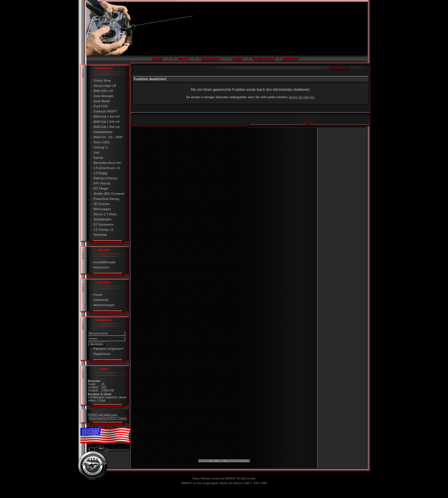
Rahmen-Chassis (105, 178)
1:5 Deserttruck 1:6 (107, 168)
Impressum (101, 267)
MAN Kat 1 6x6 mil (106, 122)
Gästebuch (101, 300)
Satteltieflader (103, 132)
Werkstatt (100, 235)
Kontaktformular (105, 262)
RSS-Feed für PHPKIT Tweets (108, 418)
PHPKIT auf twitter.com (102, 414)
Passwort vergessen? (108, 349)
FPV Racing (102, 183)
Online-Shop (102, 81)
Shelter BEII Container (109, 194)
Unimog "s (101, 147)
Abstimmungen (104, 305)
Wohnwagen (102, 209)
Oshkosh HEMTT (105, 111)
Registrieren (102, 354)
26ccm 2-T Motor (105, 214)
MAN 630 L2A (103, 91)
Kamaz (98, 158)
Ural (96, 152)
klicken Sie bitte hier (302, 97)
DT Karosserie (103, 224)
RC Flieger (101, 188)
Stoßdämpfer (103, 219)
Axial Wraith (102, 101)
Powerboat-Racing (106, 199)
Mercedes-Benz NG (107, 163)
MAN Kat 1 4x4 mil (106, 117)
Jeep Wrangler (104, 96)
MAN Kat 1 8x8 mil (106, 127)
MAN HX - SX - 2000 (108, 137)
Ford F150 (101, 106)
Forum (98, 295)
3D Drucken (102, 204)
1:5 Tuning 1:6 (103, 230)
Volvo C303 (101, 142)
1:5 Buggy (101, 173)
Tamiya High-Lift (105, 86)
